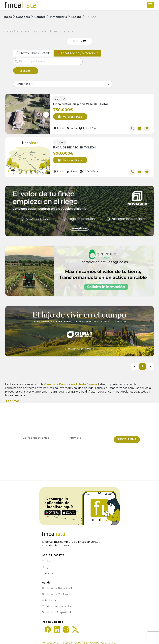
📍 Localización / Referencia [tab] (77, 53)
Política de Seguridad (56, 609)
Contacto (48, 558)
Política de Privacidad (95, 443)
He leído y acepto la (79, 443)
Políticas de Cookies (55, 591)
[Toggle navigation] (150, 5)
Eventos (47, 570)
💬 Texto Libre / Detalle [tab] (33, 53)
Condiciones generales (57, 603)
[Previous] (135, 365)
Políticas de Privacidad (57, 585)
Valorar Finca (68, 115)
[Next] (150, 365)
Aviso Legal (49, 597)
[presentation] (9, 113)
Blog (45, 564)
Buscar (26, 71)
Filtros (79, 41)
